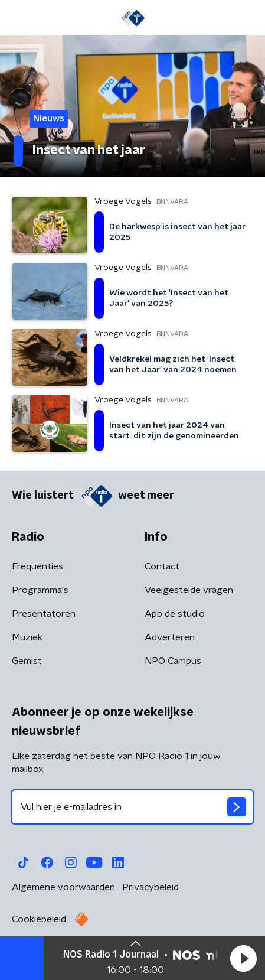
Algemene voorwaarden (63, 887)
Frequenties (37, 566)
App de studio (175, 614)
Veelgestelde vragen (189, 590)
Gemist (27, 661)
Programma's (40, 590)
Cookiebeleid (39, 919)
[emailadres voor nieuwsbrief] (132, 807)
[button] (243, 958)
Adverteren (170, 637)
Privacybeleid (151, 887)
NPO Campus (173, 661)
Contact (162, 566)
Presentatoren (44, 614)
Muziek (27, 637)
